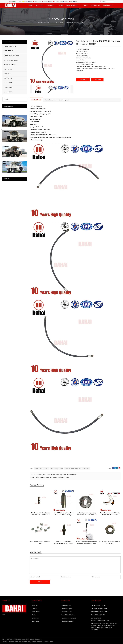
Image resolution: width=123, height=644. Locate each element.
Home (31, 5)
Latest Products (66, 606)
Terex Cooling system (56, 469)
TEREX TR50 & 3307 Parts (11, 55)
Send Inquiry (84, 80)
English (103, 1)
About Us (35, 606)
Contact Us (35, 618)
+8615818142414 (103, 612)
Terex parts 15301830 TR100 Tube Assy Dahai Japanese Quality (58, 475)
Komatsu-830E (8, 87)
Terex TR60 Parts (67, 612)
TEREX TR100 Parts (10, 46)
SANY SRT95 (8, 78)
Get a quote (35, 621)
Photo (34, 615)
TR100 (36, 469)
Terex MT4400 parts (9, 65)
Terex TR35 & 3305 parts (11, 60)
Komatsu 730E (8, 83)
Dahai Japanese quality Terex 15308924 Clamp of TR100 (52, 477)
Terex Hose (86, 469)
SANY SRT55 (8, 74)
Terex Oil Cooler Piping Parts (73, 469)
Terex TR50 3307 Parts (68, 615)
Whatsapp (98, 80)
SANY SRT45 (8, 69)
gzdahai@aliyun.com (101, 609)
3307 (41, 469)
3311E (47, 469)
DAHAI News (36, 612)
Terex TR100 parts (67, 609)
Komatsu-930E (8, 92)
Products (35, 609)
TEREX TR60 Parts (9, 51)
